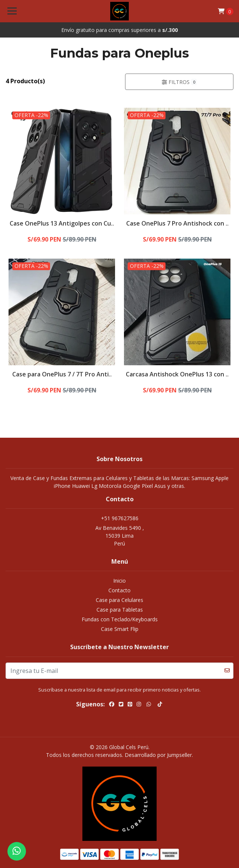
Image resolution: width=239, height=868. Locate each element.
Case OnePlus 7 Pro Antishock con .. (177, 223)
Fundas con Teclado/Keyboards (120, 619)
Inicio (119, 581)
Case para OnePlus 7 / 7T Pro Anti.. (62, 374)
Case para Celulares (119, 600)
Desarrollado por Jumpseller (158, 755)
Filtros (179, 82)
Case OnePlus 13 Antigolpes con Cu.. (62, 223)
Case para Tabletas (120, 610)
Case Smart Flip (120, 629)
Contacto (119, 590)
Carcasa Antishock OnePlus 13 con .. (177, 374)
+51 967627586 (120, 518)
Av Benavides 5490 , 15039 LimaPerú (120, 536)
